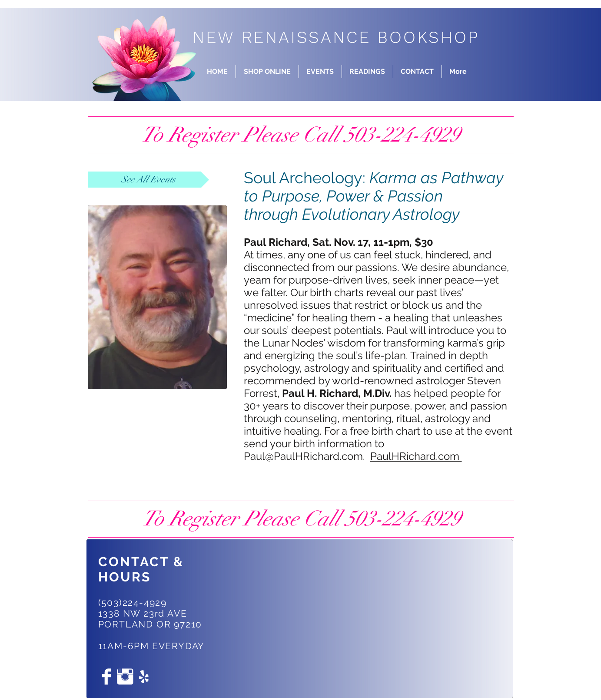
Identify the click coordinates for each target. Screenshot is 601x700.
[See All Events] (148, 180)
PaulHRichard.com (416, 456)
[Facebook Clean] (106, 677)
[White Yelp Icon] (144, 677)
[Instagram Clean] (125, 677)
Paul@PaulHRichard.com (303, 456)
